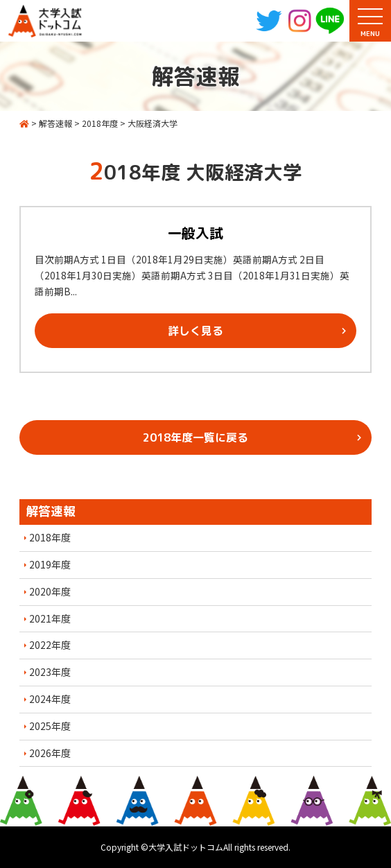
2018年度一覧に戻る (195, 437)
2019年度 (50, 564)
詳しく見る (195, 331)
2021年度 (50, 618)
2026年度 (50, 753)
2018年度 (50, 537)
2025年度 (50, 726)
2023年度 (50, 672)
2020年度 (50, 591)
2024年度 (50, 699)
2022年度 (50, 645)
